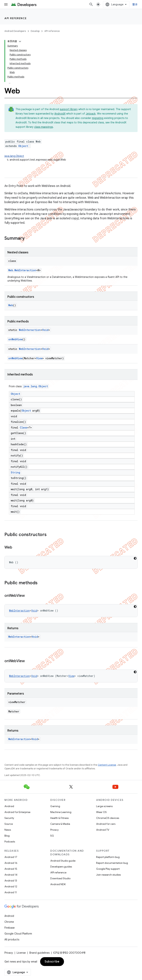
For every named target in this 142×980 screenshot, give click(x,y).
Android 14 (11, 875)
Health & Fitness (59, 818)
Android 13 (11, 881)
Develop (35, 31)
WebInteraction (30, 330)
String (15, 472)
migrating (98, 118)
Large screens (104, 806)
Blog (7, 836)
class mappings (44, 127)
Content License (107, 765)
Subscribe (52, 962)
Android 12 (11, 886)
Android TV (103, 830)
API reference (16, 18)
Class (24, 427)
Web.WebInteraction (22, 270)
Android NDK (58, 884)
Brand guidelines (39, 953)
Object (23, 146)
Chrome (9, 922)
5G (52, 836)
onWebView (15, 339)
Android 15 (11, 869)
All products (12, 939)
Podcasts (10, 842)
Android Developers (15, 31)
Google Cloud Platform (18, 934)
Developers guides (61, 867)
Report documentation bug (112, 863)
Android (9, 806)
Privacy (54, 830)
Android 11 (11, 892)
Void (45, 330)
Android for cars (106, 824)
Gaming (55, 806)
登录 (135, 4)
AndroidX (60, 114)
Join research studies (108, 875)
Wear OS (101, 812)
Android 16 (11, 863)
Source (9, 824)
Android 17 (11, 857)
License (21, 953)
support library (69, 109)
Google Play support (108, 869)
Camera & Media (60, 824)
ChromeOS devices (108, 818)
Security (9, 818)
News (8, 830)
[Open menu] (6, 4)
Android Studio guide (63, 861)
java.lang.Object (14, 156)
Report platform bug (108, 857)
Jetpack (91, 114)
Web (11, 305)
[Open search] (91, 4)
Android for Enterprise (17, 812)
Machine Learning (61, 812)
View (39, 358)
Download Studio (60, 878)
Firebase (10, 928)
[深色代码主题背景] (135, 558)
